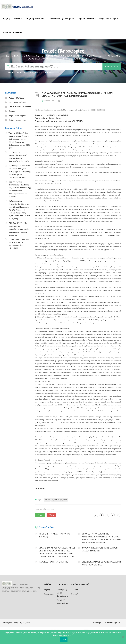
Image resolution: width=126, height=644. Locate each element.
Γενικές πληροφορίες (95, 56)
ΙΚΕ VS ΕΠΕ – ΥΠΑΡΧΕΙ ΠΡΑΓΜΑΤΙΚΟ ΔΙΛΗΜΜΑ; (55, 535)
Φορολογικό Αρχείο (109, 19)
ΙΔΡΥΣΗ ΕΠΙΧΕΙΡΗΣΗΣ (75, 56)
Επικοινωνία (49, 594)
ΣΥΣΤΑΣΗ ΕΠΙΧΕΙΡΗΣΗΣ (55, 56)
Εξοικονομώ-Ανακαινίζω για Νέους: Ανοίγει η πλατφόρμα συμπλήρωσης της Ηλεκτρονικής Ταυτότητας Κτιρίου (20, 172)
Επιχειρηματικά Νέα (36, 19)
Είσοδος (74, 590)
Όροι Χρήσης (25, 623)
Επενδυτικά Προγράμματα (62, 19)
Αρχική (6, 19)
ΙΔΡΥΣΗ (47, 500)
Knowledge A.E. (114, 623)
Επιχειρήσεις (49, 72)
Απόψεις (18, 19)
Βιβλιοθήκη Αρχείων (13, 32)
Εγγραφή (74, 594)
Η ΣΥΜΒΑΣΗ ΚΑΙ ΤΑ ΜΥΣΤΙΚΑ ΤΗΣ (53, 562)
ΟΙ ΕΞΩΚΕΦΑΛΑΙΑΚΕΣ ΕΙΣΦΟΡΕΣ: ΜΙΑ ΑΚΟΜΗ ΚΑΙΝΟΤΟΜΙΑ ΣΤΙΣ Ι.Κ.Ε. (101, 563)
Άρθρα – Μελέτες (87, 19)
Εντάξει (64, 640)
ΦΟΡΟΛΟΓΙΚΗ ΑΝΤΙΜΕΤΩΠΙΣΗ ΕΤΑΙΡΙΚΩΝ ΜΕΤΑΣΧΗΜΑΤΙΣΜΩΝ (100, 549)
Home (9, 56)
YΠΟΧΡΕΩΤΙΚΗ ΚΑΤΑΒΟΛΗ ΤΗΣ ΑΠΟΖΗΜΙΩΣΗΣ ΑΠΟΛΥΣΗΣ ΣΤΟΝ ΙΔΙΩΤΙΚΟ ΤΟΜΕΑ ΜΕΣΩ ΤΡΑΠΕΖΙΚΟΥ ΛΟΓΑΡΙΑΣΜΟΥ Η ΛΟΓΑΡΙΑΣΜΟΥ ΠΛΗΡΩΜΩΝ (101, 538)
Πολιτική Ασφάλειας (10, 623)
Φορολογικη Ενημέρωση (33, 72)
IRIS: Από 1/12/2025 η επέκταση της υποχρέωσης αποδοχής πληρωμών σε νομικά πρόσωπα (19, 229)
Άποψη (12, 111)
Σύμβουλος (19, 56)
